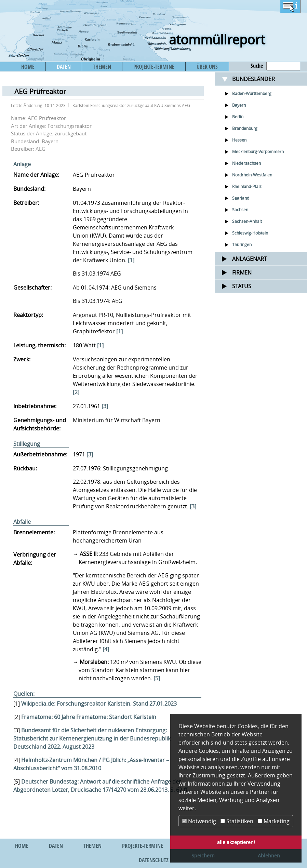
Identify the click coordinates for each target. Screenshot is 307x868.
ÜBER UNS (207, 67)
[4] (106, 649)
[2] (76, 392)
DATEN (64, 67)
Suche (257, 66)
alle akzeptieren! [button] (236, 842)
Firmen (242, 272)
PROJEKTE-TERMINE (154, 67)
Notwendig (199, 821)
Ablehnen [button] (269, 856)
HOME (28, 67)
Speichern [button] (203, 856)
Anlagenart (250, 259)
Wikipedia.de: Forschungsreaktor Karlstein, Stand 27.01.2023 (99, 704)
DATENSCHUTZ (154, 860)
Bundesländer (253, 79)
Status (242, 286)
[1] (131, 260)
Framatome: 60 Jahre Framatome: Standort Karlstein (89, 717)
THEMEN (102, 67)
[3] (105, 406)
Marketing (274, 821)
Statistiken (237, 821)
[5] (157, 678)
